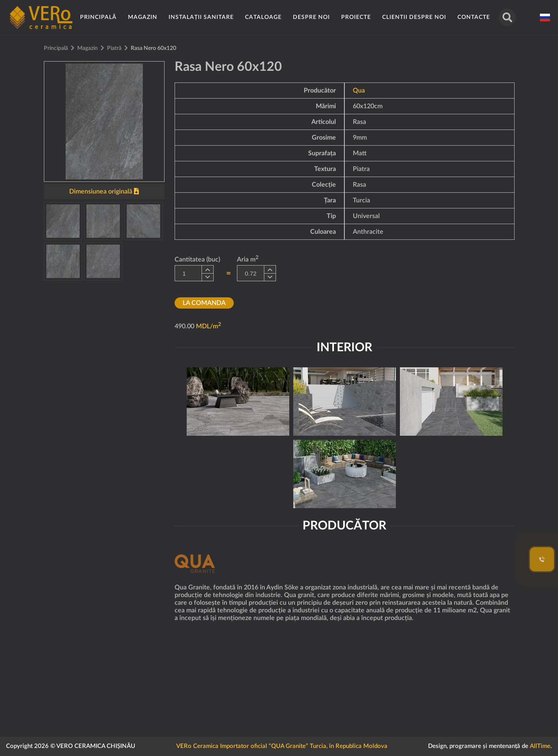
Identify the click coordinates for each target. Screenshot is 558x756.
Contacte (474, 17)
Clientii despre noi (414, 17)
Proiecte (356, 17)
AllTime (540, 746)
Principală (98, 17)
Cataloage (263, 17)
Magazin (143, 17)
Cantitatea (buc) (197, 260)
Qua (359, 91)
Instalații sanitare (201, 17)
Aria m (248, 259)
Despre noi (311, 17)
